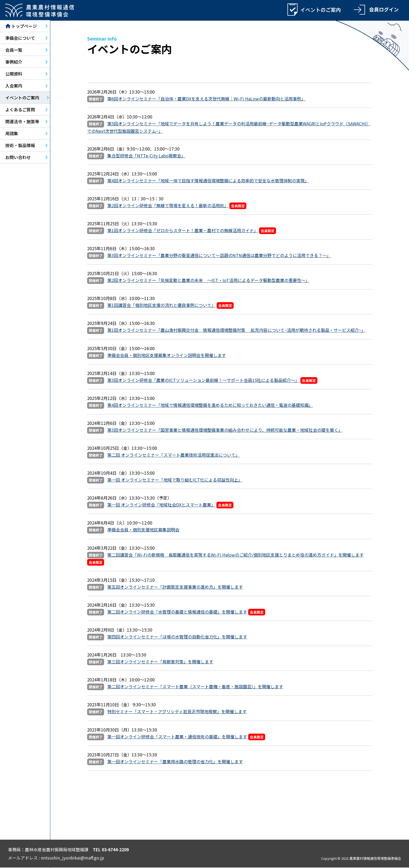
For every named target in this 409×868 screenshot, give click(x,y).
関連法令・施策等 (22, 122)
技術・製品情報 (20, 146)
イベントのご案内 (22, 98)
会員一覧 (14, 50)
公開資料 (14, 74)
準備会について (20, 38)
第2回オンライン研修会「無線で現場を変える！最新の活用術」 (168, 206)
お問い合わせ (18, 158)
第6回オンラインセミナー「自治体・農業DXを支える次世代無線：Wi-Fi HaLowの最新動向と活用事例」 (206, 99)
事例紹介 (14, 62)
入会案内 (14, 86)
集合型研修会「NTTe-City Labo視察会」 (146, 156)
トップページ (21, 27)
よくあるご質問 (20, 110)
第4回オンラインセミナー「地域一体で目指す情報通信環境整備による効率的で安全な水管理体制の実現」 (208, 181)
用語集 (12, 134)
